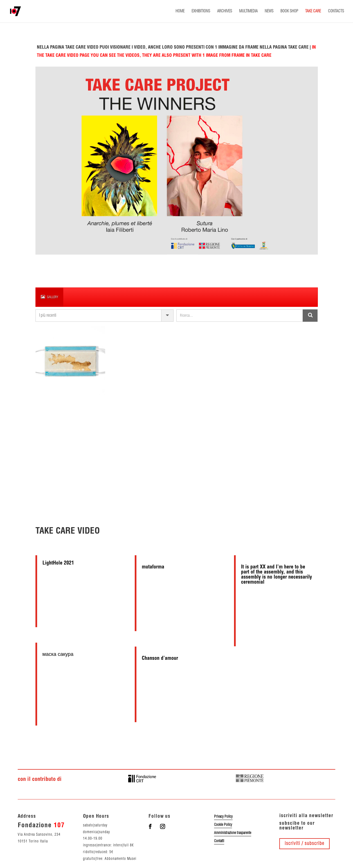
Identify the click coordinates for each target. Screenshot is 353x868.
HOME (180, 11)
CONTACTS (336, 11)
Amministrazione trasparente (233, 833)
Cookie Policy (223, 825)
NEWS (269, 11)
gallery (50, 297)
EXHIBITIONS (201, 11)
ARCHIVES (225, 11)
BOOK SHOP (289, 11)
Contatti (219, 841)
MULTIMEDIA (248, 11)
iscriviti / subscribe (304, 844)
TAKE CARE (313, 11)
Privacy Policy (223, 817)
